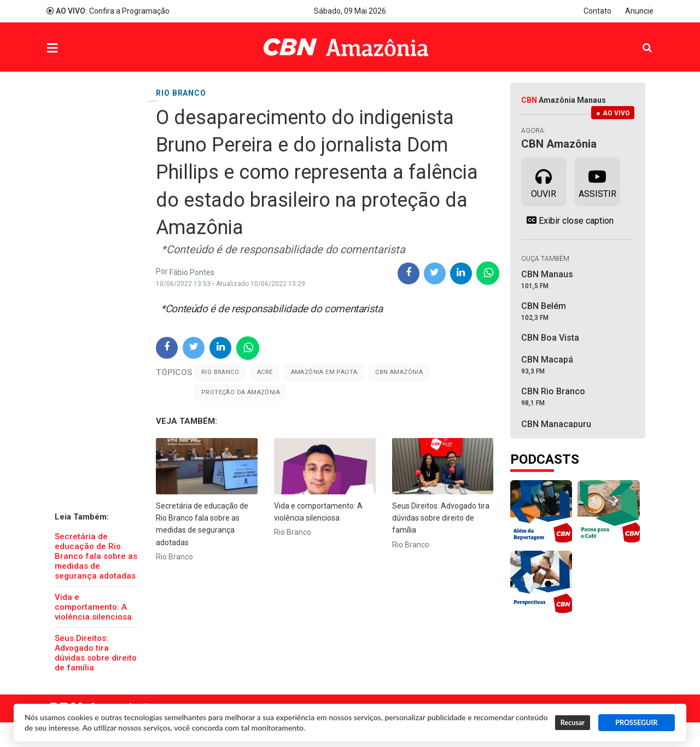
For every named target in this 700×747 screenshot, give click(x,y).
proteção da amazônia (241, 392)
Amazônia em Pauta (324, 372)
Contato (597, 11)
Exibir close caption (567, 220)
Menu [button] (74, 48)
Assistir (597, 181)
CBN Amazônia (399, 372)
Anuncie (639, 11)
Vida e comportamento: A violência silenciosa (93, 607)
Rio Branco (220, 372)
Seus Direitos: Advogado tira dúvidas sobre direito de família (96, 653)
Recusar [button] (573, 723)
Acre (265, 372)
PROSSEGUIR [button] (636, 723)
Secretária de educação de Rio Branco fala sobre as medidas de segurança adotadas (96, 556)
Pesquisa (638, 39)
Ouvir (544, 181)
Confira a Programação (108, 11)
